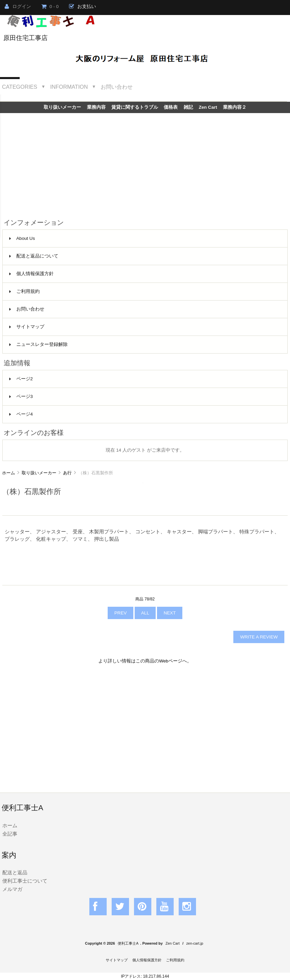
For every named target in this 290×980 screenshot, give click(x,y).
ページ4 (21, 414)
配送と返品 (15, 872)
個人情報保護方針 (31, 274)
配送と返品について (34, 256)
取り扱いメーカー (39, 473)
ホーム (8, 473)
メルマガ (12, 889)
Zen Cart (208, 107)
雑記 (188, 107)
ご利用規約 (24, 291)
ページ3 (21, 396)
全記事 (10, 834)
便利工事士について (25, 881)
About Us (22, 238)
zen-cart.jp (195, 943)
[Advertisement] (145, 163)
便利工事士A (128, 943)
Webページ (171, 661)
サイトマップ (27, 327)
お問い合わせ (117, 87)
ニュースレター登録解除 (38, 344)
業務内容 (96, 107)
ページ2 (21, 379)
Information (69, 87)
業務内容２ (235, 107)
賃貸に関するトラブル (135, 107)
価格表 (171, 107)
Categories (20, 87)
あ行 (67, 473)
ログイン (18, 7)
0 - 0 (50, 7)
